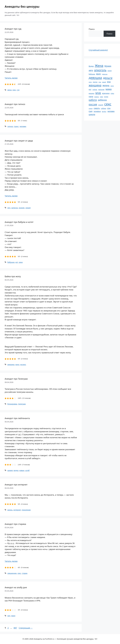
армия (10, 470)
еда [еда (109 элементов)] (109, 82)
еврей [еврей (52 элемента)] (104, 82)
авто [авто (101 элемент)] (91, 70)
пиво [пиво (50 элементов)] (101, 97)
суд (18, 90)
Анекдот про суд (13, 29)
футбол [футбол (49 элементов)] (104, 112)
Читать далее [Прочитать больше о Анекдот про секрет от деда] (11, 196)
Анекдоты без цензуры (22, 6)
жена (9, 90)
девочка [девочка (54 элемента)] (105, 74)
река (21, 262)
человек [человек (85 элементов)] (111, 111)
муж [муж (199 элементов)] (98, 93)
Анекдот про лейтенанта (17, 418)
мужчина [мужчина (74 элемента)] (106, 93)
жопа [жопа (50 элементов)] (112, 86)
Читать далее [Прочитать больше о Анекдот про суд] (11, 78)
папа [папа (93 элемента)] (91, 96)
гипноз (10, 126)
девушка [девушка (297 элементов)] (95, 78)
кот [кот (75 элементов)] (90, 89)
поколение (26, 510)
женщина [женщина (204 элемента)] (95, 85)
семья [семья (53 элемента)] (91, 108)
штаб (27, 470)
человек (23, 126)
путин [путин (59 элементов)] (106, 97)
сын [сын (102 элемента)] (91, 111)
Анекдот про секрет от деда (19, 141)
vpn (9, 616)
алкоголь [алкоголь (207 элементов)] (100, 70)
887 (16, 628)
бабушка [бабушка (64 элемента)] (92, 74)
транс (16, 126)
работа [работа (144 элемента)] (93, 100)
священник (12, 573)
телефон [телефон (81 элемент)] (97, 111)
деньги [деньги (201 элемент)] (108, 78)
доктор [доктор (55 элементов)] (95, 82)
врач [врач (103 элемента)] (99, 74)
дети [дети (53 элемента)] (90, 82)
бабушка (11, 262)
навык (22, 470)
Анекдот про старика (15, 524)
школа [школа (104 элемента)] (92, 114)
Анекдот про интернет (16, 485)
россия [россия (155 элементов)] (93, 104)
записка (14, 208)
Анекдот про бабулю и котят (19, 222)
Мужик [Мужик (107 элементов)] (108, 66)
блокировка (12, 404)
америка (11, 365)
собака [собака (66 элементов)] (103, 108)
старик (25, 573)
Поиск (92, 29)
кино (17, 365)
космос (23, 365)
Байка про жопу (13, 276)
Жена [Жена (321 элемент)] (99, 66)
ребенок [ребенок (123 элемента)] (102, 100)
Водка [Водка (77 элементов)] (91, 66)
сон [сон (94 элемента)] (109, 108)
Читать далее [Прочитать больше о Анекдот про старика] (11, 561)
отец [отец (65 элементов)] (112, 93)
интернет (17, 510)
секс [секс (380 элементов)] (108, 104)
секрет (28, 208)
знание (22, 208)
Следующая (26, 628)
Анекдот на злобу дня (16, 587)
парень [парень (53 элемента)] (97, 97)
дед (9, 208)
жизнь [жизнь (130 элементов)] (106, 85)
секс (14, 90)
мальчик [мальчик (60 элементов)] (101, 90)
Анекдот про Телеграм (16, 379)
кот (17, 262)
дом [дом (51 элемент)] (100, 82)
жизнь (10, 510)
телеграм (22, 404)
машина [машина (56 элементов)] (92, 93)
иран (13, 616)
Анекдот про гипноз (15, 104)
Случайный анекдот (98, 50)
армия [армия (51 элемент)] (110, 71)
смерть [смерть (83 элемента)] (97, 108)
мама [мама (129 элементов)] (109, 89)
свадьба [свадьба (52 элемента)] (101, 105)
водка (16, 470)
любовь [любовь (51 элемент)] (95, 90)
